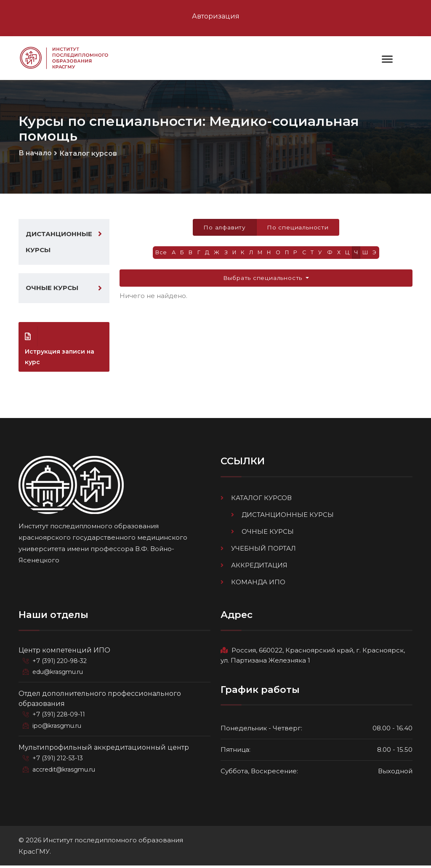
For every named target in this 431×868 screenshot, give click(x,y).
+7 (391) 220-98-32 (61, 663)
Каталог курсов (88, 154)
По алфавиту (225, 227)
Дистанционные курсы (59, 243)
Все (159, 253)
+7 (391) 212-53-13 (59, 759)
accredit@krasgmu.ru (65, 770)
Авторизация (216, 16)
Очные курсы (52, 290)
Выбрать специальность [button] (264, 279)
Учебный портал (263, 550)
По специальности (298, 227)
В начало (35, 153)
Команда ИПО (258, 584)
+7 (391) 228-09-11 (60, 716)
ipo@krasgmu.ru (58, 727)
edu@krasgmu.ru (59, 674)
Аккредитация (259, 567)
